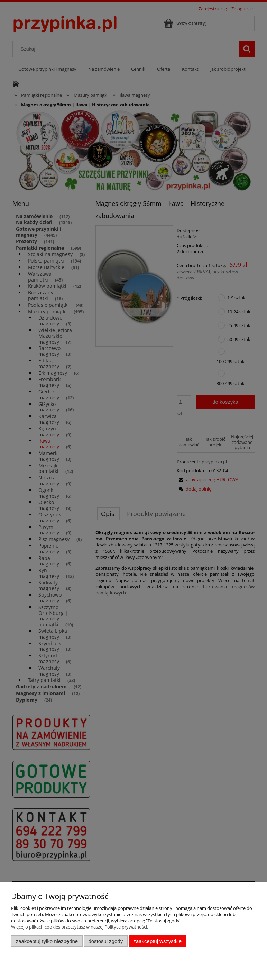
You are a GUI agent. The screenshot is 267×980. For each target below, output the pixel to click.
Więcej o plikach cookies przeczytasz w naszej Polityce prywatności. (80, 927)
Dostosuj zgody (105, 941)
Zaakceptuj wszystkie (158, 941)
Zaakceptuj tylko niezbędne (47, 941)
